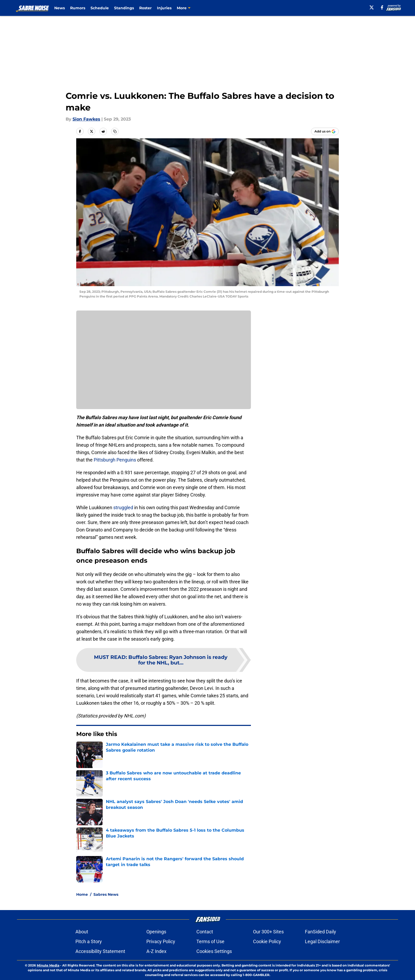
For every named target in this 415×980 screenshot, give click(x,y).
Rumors (78, 8)
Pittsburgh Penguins (115, 460)
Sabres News (106, 894)
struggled (123, 507)
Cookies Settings (214, 951)
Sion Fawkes (86, 119)
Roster (145, 8)
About (82, 932)
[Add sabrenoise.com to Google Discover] (325, 131)
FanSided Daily (321, 932)
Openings (156, 932)
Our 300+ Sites (268, 932)
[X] (372, 7)
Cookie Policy (267, 941)
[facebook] (382, 7)
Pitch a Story (89, 941)
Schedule (100, 8)
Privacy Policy (161, 941)
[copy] (115, 131)
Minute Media (48, 965)
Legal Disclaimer (322, 941)
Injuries (164, 8)
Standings (124, 8)
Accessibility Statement (100, 951)
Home (82, 894)
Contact (205, 932)
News (60, 8)
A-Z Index (156, 951)
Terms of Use (210, 941)
